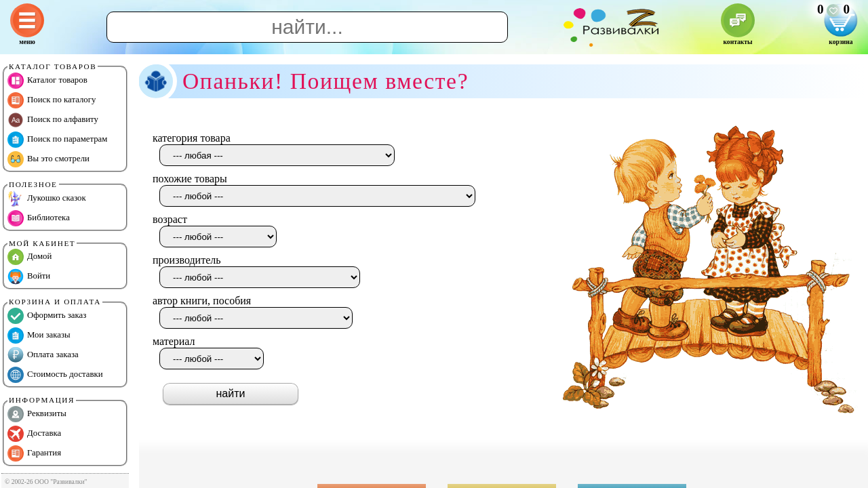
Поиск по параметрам (57, 140)
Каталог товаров (47, 81)
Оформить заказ (47, 316)
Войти (29, 277)
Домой (29, 257)
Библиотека (39, 218)
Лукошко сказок (47, 199)
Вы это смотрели (48, 159)
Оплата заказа (43, 355)
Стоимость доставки (55, 375)
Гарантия (34, 453)
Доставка (34, 434)
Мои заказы (39, 335)
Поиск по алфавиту (53, 120)
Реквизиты (37, 414)
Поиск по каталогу (52, 100)
